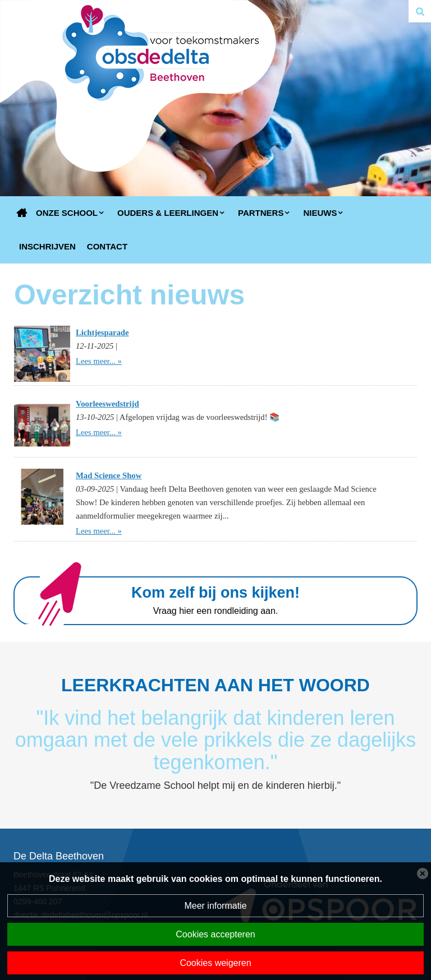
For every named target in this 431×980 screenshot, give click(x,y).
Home (22, 213)
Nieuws (320, 213)
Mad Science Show (109, 475)
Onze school (67, 213)
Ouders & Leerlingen (168, 213)
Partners (261, 213)
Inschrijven (47, 246)
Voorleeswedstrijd (107, 404)
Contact (107, 246)
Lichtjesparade (102, 332)
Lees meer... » (99, 361)
